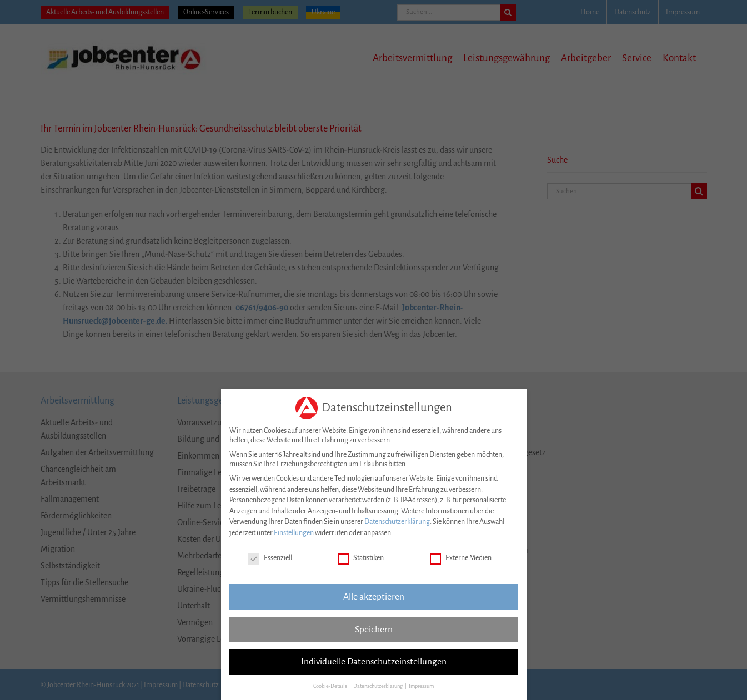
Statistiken (361, 557)
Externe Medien (461, 557)
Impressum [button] (421, 684)
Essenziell (270, 557)
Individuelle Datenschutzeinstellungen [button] (374, 660)
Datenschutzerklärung (397, 520)
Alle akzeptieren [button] (374, 595)
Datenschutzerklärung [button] (378, 684)
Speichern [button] (374, 627)
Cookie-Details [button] (331, 684)
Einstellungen (294, 531)
